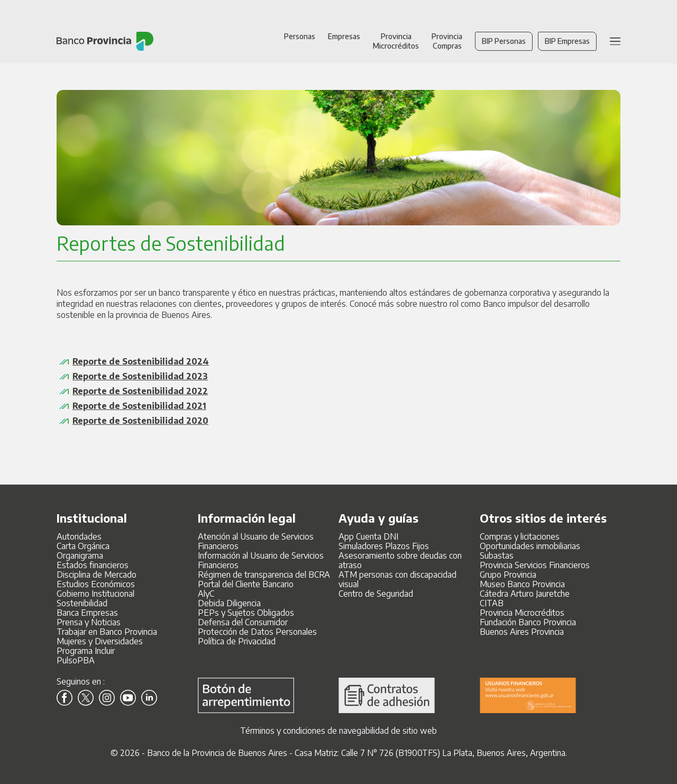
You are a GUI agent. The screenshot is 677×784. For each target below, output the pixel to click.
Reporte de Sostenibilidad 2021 (139, 406)
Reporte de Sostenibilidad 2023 (140, 376)
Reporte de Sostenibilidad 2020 (140, 421)
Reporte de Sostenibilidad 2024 (141, 361)
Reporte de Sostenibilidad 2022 (140, 391)
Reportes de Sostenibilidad (171, 243)
